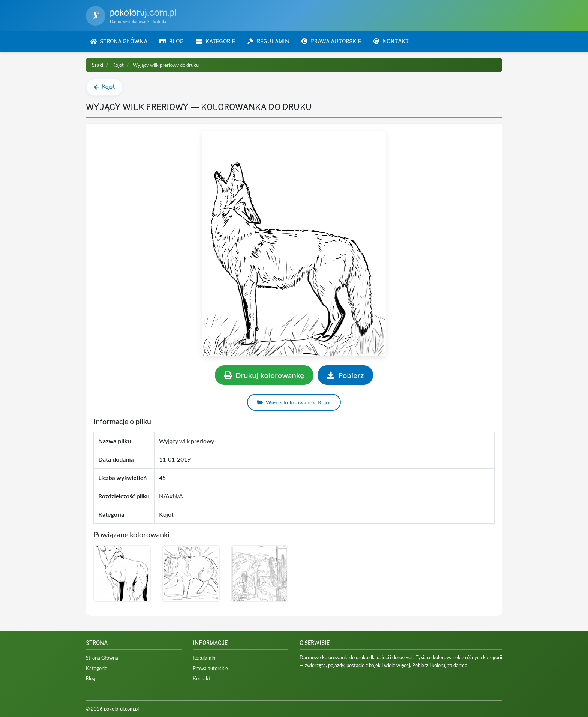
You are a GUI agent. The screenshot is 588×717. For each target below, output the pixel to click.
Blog (91, 678)
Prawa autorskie (210, 668)
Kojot (118, 65)
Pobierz (345, 375)
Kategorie (97, 668)
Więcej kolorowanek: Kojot (294, 402)
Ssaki (97, 65)
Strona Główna (102, 658)
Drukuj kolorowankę (264, 375)
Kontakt (202, 678)
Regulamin (204, 658)
